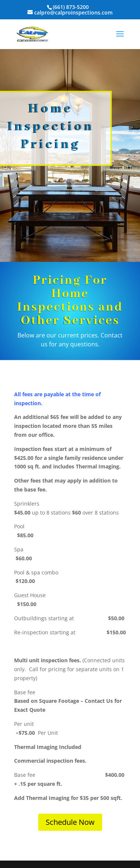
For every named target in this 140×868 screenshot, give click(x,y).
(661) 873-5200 (71, 7)
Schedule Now (70, 822)
